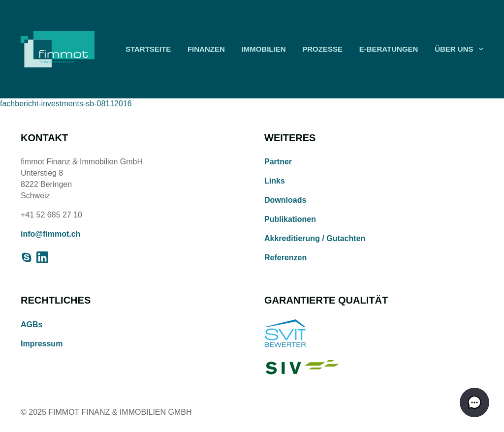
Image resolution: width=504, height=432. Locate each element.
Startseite (148, 49)
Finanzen (206, 49)
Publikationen (290, 219)
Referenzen (285, 258)
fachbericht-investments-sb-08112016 (66, 104)
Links (275, 181)
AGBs (31, 324)
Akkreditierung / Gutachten (315, 238)
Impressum (42, 344)
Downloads (285, 200)
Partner (278, 162)
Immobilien (263, 49)
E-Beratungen (389, 49)
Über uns (454, 49)
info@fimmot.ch (50, 234)
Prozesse (322, 49)
